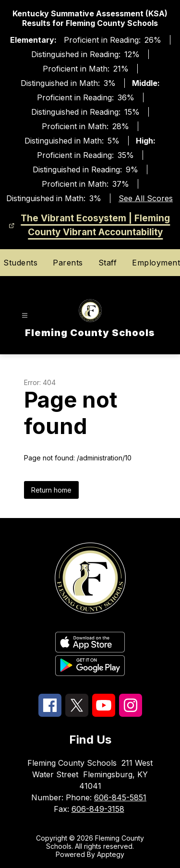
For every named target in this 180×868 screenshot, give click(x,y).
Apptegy (111, 854)
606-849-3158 (98, 809)
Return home (51, 490)
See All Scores (146, 198)
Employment (156, 263)
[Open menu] (25, 316)
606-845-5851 (120, 797)
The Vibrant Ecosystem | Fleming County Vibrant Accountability (95, 225)
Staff (108, 263)
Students (20, 263)
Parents (68, 263)
